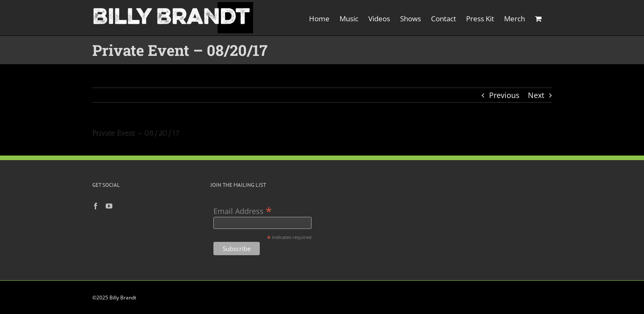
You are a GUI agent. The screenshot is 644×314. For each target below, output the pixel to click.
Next (536, 95)
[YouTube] (109, 206)
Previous (504, 95)
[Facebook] (96, 206)
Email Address (243, 210)
